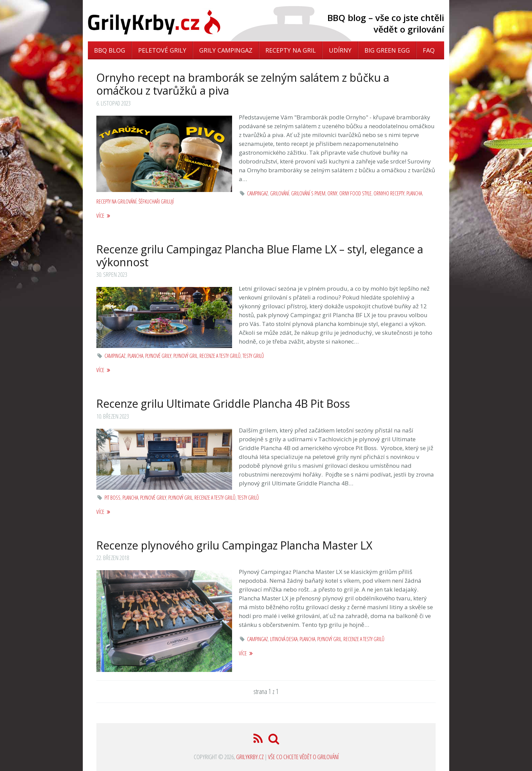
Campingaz (258, 193)
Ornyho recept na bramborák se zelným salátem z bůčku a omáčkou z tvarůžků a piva (243, 84)
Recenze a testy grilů (220, 356)
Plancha (414, 193)
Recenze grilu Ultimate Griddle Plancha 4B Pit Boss (223, 403)
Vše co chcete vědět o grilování (303, 757)
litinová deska (284, 639)
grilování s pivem (308, 193)
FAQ (429, 50)
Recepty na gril (291, 50)
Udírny (340, 50)
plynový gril (185, 356)
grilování (280, 193)
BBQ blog (110, 50)
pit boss (112, 498)
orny (332, 193)
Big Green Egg (387, 50)
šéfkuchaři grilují (156, 201)
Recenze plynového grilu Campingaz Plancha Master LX (234, 545)
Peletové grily (162, 50)
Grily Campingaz (226, 50)
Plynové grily (158, 356)
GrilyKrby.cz (250, 757)
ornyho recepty (389, 193)
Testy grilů (253, 356)
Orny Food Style (355, 193)
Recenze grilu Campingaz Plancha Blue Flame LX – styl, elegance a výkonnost (260, 256)
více (103, 216)
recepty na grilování (116, 201)
